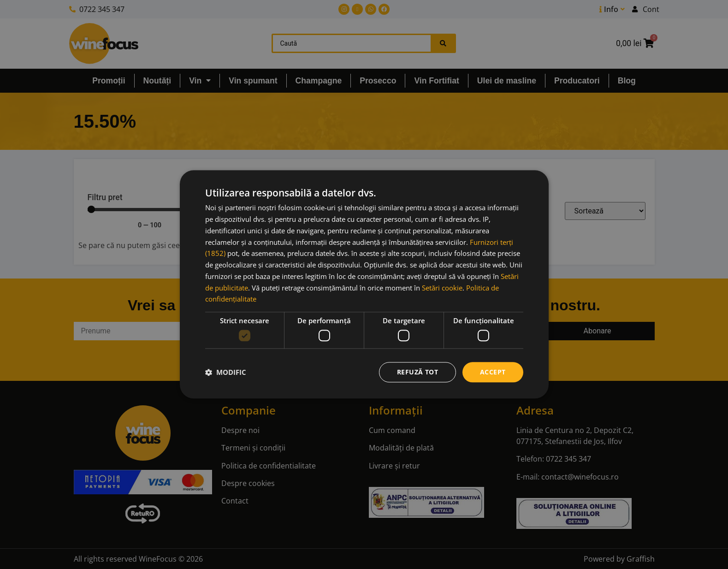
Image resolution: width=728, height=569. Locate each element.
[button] (226, 372)
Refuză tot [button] (417, 372)
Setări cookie (442, 288)
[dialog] (364, 284)
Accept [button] (493, 372)
